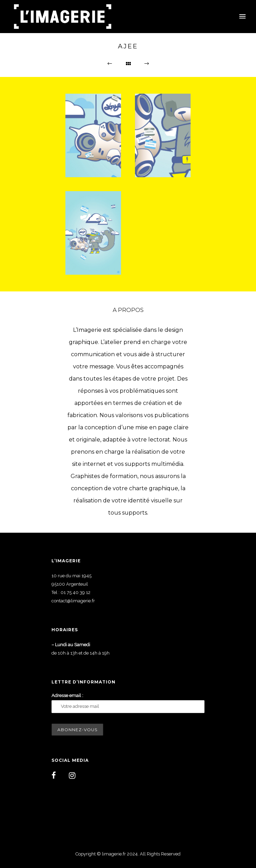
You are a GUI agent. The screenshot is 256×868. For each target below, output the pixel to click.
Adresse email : (67, 695)
